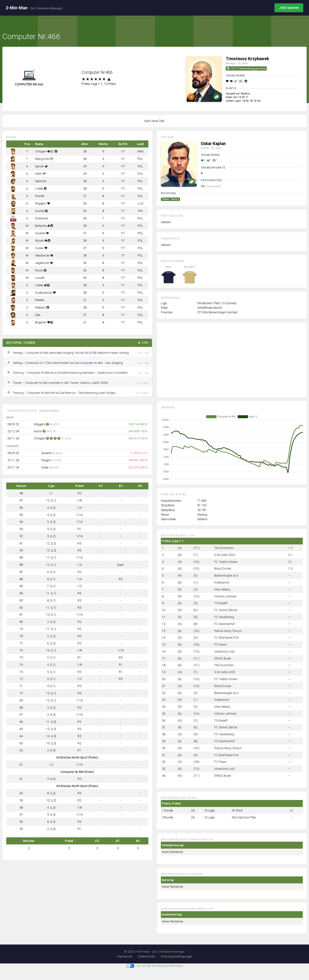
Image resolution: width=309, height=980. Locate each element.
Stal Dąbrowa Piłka (244, 817)
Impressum (125, 956)
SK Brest (237, 810)
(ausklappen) (49, 411)
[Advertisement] (236, 363)
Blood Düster (223, 569)
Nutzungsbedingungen (177, 956)
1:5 (290, 569)
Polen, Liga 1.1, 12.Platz (99, 84)
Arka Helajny (222, 589)
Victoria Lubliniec (225, 596)
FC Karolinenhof (224, 624)
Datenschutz (147, 956)
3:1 (290, 562)
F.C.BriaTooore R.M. (227, 638)
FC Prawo (220, 645)
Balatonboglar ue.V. (227, 575)
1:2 (290, 548)
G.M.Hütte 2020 (225, 555)
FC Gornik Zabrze (226, 610)
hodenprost (222, 582)
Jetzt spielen (289, 8)
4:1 (292, 810)
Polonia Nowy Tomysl (228, 631)
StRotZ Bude (222, 658)
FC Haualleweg (224, 617)
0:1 (290, 555)
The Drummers (224, 548)
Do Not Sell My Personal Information (155, 966)
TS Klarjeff (221, 603)
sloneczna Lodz (224, 651)
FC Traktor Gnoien (226, 562)
